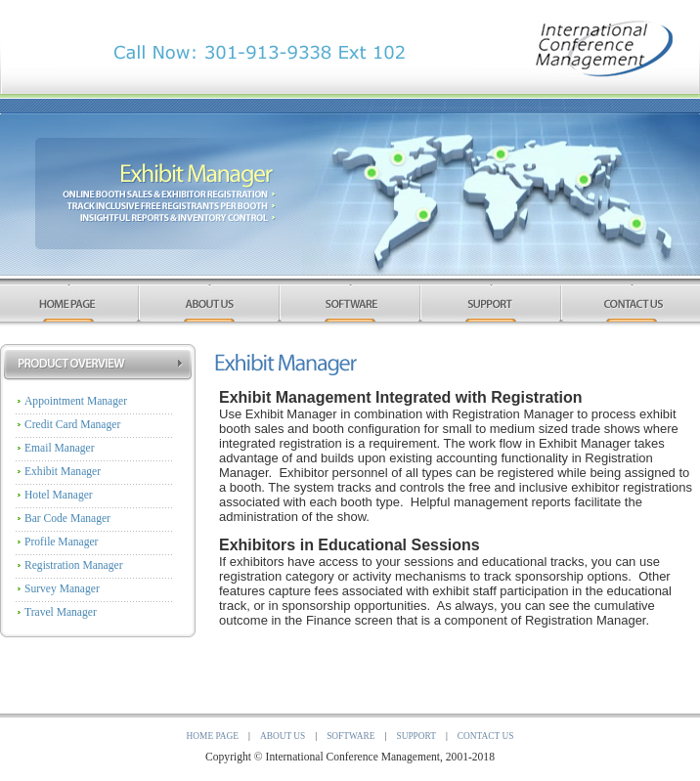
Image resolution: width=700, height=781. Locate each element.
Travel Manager (61, 612)
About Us (283, 736)
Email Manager (60, 448)
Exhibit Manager (63, 472)
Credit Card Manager (72, 425)
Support (416, 736)
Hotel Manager (59, 495)
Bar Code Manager (67, 519)
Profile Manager (61, 542)
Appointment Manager (76, 401)
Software (350, 736)
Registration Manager (74, 565)
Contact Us (486, 736)
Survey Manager (62, 589)
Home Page (213, 736)
